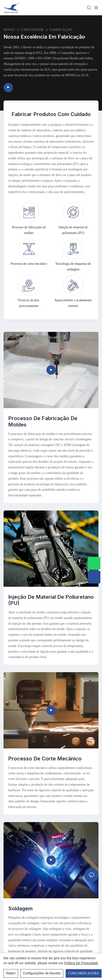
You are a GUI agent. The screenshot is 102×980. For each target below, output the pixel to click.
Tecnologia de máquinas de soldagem (73, 266)
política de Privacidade (81, 963)
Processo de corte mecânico (29, 264)
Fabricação (61, 30)
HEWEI (9, 30)
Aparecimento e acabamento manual (73, 303)
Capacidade (32, 30)
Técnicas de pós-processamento (29, 303)
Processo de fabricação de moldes (29, 230)
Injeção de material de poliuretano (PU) (73, 230)
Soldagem (20, 908)
